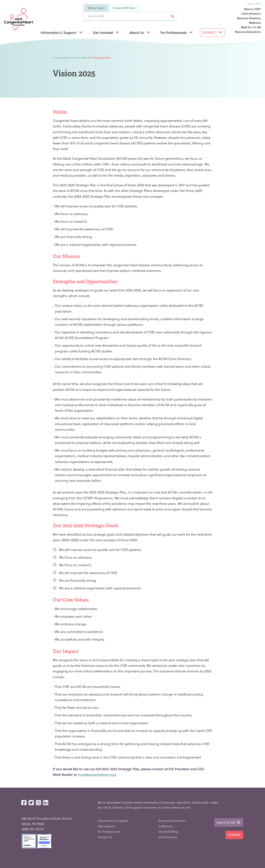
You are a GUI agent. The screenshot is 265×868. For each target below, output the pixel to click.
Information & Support (62, 33)
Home (57, 58)
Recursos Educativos (248, 32)
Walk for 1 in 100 (251, 27)
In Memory (166, 826)
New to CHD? (252, 9)
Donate (212, 32)
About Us (140, 33)
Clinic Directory (251, 14)
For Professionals (177, 33)
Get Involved (106, 33)
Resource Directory (249, 18)
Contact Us (105, 837)
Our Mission (84, 58)
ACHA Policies (168, 837)
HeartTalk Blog (168, 832)
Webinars (255, 23)
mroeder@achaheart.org (97, 775)
